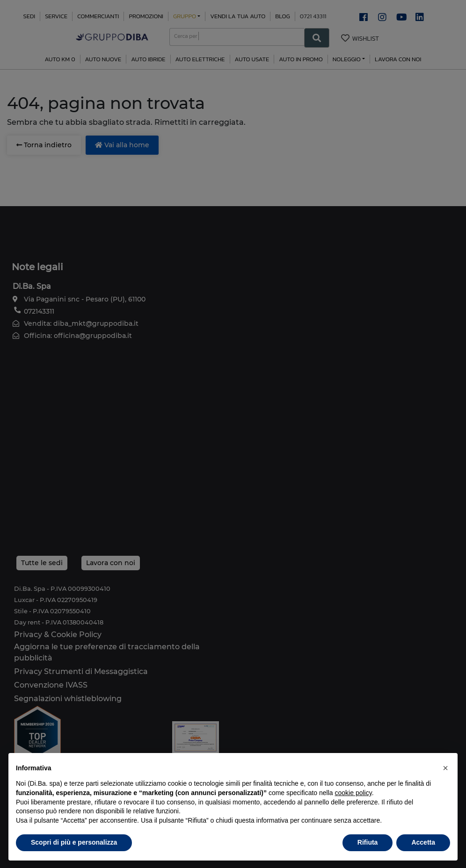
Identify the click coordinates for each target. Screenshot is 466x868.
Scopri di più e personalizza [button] (74, 842)
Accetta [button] (423, 842)
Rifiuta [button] (368, 842)
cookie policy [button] (353, 793)
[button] (445, 768)
